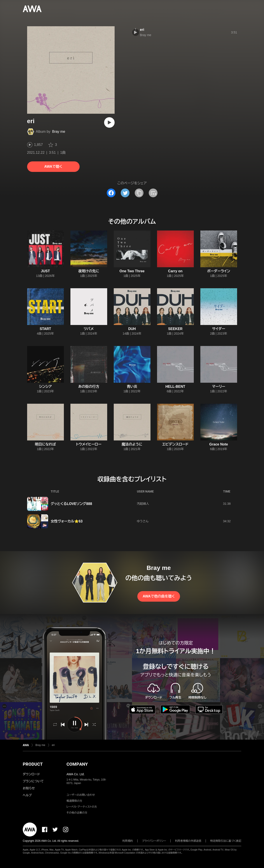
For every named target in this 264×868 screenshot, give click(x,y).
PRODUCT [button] (33, 764)
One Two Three (132, 271)
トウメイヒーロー (89, 444)
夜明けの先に (89, 271)
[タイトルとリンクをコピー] (139, 193)
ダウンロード (31, 774)
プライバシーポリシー (154, 841)
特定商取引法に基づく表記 (226, 841)
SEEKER (175, 329)
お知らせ (29, 788)
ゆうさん (143, 521)
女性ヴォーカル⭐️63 (67, 521)
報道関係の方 (74, 801)
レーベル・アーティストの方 (82, 807)
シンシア (45, 387)
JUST (45, 271)
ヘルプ (27, 795)
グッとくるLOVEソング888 (71, 504)
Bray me (59, 132)
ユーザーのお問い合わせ (81, 795)
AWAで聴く (53, 167)
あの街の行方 (89, 387)
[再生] (109, 122)
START (45, 329)
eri (142, 30)
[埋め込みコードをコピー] (153, 193)
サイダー (219, 329)
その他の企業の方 (77, 813)
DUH (132, 329)
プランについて (33, 781)
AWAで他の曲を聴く (159, 596)
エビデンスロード (175, 444)
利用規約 (128, 841)
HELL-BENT (175, 387)
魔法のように (132, 444)
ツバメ (89, 329)
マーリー (219, 387)
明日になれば (45, 444)
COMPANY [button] (77, 764)
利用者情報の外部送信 (188, 841)
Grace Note (219, 444)
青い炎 (132, 387)
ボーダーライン (219, 271)
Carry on (175, 271)
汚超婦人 (143, 504)
